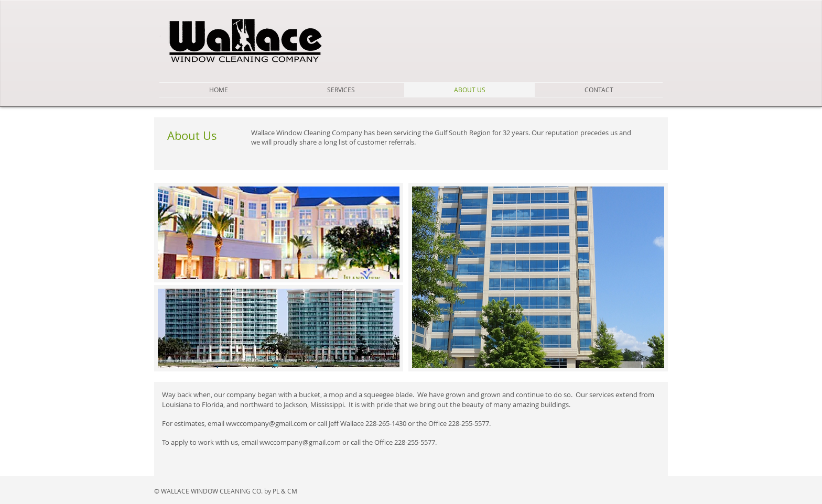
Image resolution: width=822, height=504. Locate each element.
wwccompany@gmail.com (267, 423)
